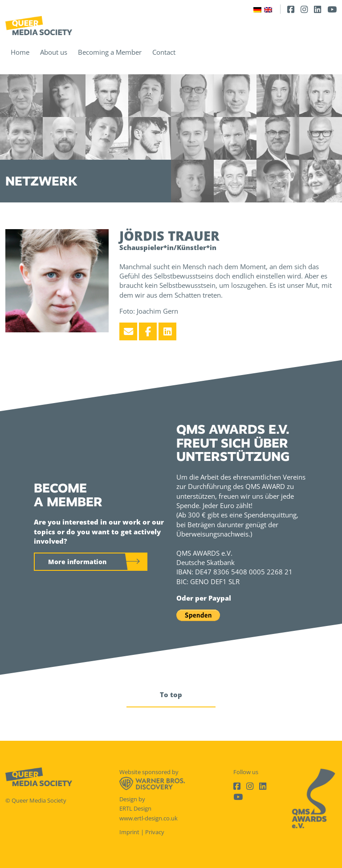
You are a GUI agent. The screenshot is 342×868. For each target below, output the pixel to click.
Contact (164, 52)
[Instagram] (304, 9)
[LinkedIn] (318, 9)
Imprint (129, 832)
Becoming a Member (110, 52)
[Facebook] (291, 9)
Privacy (155, 832)
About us (54, 52)
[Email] (128, 331)
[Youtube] (332, 9)
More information (77, 562)
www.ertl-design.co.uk (149, 818)
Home (20, 52)
